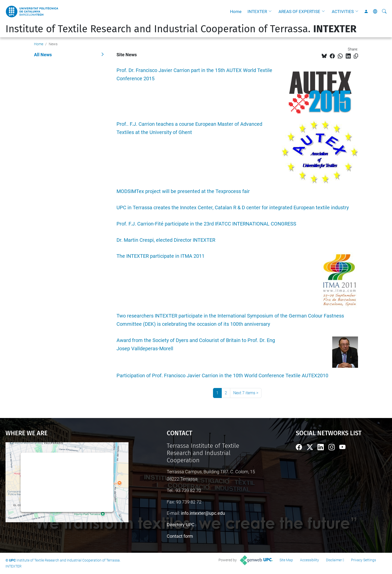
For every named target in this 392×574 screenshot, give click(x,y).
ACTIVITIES (343, 11)
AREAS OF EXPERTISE (299, 11)
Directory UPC (181, 525)
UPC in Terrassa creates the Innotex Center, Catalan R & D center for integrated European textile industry (233, 208)
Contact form (180, 536)
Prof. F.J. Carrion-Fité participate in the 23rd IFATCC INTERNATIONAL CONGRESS (206, 224)
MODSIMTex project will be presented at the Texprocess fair (183, 191)
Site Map (286, 560)
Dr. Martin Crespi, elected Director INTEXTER (166, 240)
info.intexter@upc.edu (203, 513)
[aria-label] (384, 11)
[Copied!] (356, 56)
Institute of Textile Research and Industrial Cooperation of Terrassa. (181, 29)
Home (236, 11)
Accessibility (309, 560)
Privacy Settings (363, 560)
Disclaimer (334, 560)
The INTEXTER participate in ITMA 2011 (160, 256)
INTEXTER (257, 11)
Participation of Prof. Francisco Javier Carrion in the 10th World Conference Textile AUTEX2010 (222, 376)
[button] (271, 11)
